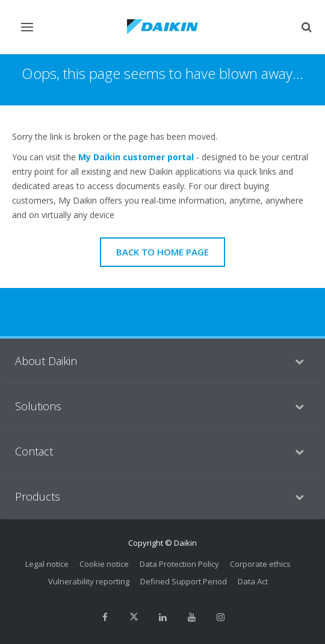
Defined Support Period (184, 581)
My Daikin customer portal (136, 157)
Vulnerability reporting (89, 581)
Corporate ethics (260, 564)
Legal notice (47, 564)
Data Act (253, 581)
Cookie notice (104, 564)
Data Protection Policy (179, 564)
